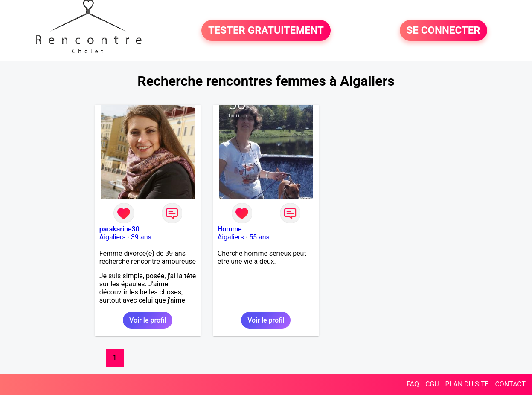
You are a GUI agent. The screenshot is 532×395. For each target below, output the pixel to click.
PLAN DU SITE (467, 384)
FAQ (413, 384)
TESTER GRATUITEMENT (266, 31)
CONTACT (510, 384)
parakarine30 (119, 229)
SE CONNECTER (443, 31)
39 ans (141, 237)
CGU (432, 384)
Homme (230, 229)
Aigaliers (113, 237)
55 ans (259, 237)
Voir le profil (148, 320)
